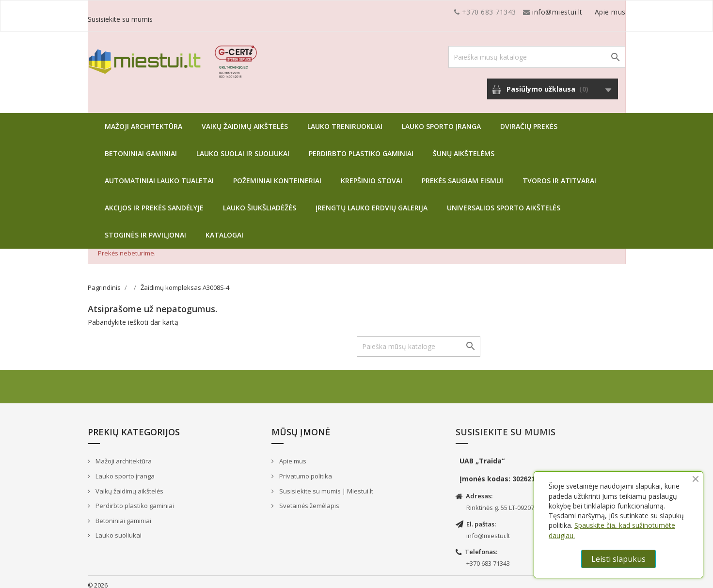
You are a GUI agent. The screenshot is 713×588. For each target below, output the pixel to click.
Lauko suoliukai (118, 528)
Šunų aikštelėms (464, 146)
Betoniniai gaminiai (141, 146)
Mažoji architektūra (143, 119)
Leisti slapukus (618, 559)
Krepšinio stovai (372, 173)
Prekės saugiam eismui (462, 173)
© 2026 (98, 578)
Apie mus (533, 12)
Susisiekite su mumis (591, 12)
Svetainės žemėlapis (309, 498)
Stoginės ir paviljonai (145, 228)
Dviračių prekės (529, 119)
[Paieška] (537, 50)
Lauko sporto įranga (441, 119)
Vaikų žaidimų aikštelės (245, 119)
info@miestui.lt (185, 12)
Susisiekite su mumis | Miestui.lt (325, 484)
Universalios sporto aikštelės (504, 200)
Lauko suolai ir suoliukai (243, 146)
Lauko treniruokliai (345, 119)
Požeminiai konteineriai (277, 173)
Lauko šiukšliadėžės (260, 200)
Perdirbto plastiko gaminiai (361, 146)
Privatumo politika (305, 469)
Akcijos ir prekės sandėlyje (154, 200)
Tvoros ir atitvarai (559, 173)
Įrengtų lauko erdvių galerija (372, 200)
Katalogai (224, 228)
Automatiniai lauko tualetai (159, 173)
